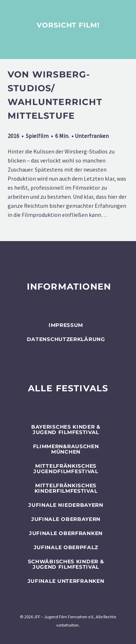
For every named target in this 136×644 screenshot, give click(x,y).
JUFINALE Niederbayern (66, 505)
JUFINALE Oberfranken (66, 533)
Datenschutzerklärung (66, 339)
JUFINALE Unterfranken (66, 581)
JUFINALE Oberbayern (66, 519)
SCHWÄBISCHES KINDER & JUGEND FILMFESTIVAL (66, 564)
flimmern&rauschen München (66, 449)
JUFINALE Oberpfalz (66, 547)
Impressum (66, 325)
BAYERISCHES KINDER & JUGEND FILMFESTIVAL (66, 430)
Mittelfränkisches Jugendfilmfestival (66, 469)
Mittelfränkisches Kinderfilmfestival (66, 488)
